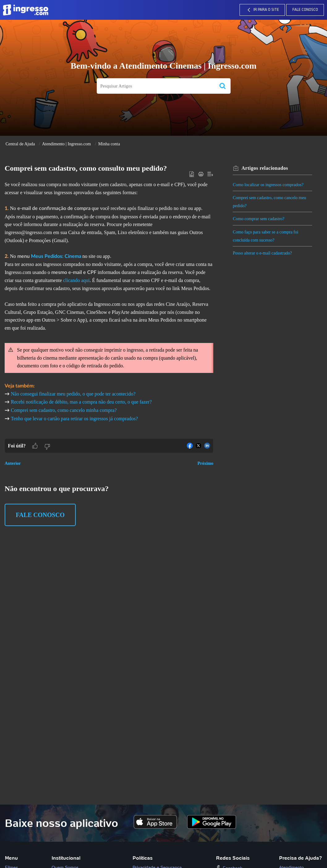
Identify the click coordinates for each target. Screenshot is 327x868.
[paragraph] (109, 310)
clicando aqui (76, 280)
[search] (156, 86)
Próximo (205, 463)
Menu (11, 858)
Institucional (66, 858)
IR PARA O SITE (262, 10)
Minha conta (109, 144)
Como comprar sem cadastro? (259, 219)
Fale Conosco (305, 10)
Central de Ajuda (20, 144)
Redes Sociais (233, 858)
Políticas (143, 858)
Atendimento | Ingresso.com (66, 144)
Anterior (13, 463)
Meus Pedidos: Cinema (56, 256)
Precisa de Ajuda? (301, 858)
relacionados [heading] (265, 168)
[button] (223, 86)
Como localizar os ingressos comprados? (268, 185)
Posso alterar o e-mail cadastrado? (263, 253)
